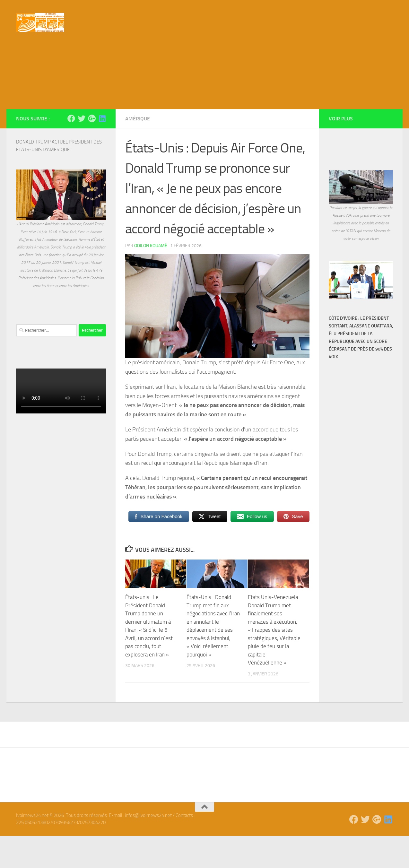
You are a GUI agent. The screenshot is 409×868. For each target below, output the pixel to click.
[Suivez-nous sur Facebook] (71, 151)
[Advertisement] (204, 93)
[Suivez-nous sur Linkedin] (102, 151)
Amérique (138, 151)
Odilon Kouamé (151, 278)
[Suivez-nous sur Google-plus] (92, 151)
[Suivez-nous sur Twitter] (82, 151)
